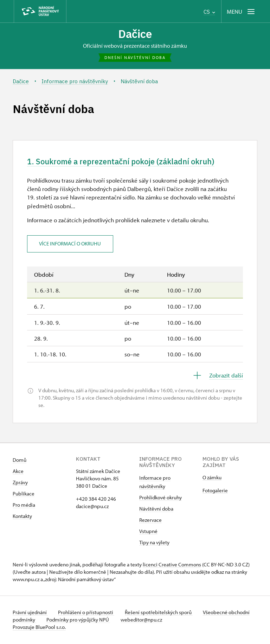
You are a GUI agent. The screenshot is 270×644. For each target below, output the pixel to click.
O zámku (212, 478)
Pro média (24, 505)
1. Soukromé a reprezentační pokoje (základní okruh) (126, 162)
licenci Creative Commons (172, 565)
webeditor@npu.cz (165, 620)
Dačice (135, 34)
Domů (20, 461)
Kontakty (22, 517)
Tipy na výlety (154, 543)
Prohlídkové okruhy (160, 498)
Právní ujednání (30, 613)
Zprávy (20, 483)
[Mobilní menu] (241, 11)
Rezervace (150, 521)
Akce (18, 472)
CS (209, 12)
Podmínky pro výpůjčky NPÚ (101, 620)
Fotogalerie (215, 491)
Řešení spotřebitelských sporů (160, 613)
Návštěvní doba (156, 509)
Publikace (24, 494)
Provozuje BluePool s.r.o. (39, 628)
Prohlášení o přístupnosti (87, 613)
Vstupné (148, 532)
